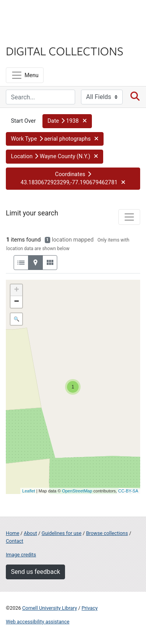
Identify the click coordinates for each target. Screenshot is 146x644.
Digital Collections (65, 51)
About (30, 533)
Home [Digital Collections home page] (12, 533)
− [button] (17, 302)
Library (29, 36)
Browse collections (107, 533)
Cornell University (45, 15)
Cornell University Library (50, 608)
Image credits (21, 555)
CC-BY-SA (128, 491)
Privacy (89, 608)
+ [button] (17, 290)
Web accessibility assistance (38, 622)
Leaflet (29, 491)
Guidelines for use (62, 533)
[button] (67, 121)
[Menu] (25, 75)
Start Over (23, 121)
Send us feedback (35, 572)
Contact (15, 541)
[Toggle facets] (129, 217)
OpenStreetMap (77, 491)
